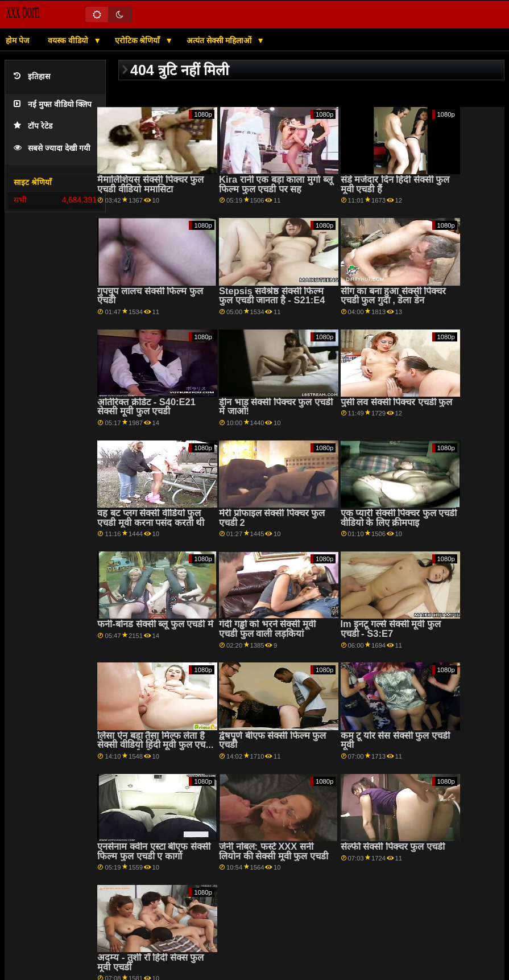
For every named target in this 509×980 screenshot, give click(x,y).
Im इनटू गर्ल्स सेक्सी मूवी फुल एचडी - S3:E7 (391, 629)
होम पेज (17, 40)
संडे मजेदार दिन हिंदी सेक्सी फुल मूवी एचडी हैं (395, 184)
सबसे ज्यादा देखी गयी (52, 148)
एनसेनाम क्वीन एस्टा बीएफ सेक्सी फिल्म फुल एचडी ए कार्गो (154, 851)
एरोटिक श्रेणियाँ (139, 40)
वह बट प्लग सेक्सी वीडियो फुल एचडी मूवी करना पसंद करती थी (151, 518)
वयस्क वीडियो (69, 40)
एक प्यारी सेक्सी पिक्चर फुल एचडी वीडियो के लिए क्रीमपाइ (399, 518)
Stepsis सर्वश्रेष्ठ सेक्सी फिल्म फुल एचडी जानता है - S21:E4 (272, 296)
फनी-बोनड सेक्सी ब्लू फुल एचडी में (155, 624)
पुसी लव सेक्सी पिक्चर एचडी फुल (397, 402)
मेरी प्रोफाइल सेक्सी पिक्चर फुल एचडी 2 (272, 518)
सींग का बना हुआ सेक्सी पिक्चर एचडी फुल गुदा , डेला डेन (394, 296)
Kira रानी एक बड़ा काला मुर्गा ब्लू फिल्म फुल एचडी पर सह (276, 184)
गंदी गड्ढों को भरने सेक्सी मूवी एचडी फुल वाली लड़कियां (267, 629)
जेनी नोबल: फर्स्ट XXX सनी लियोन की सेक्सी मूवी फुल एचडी (274, 851)
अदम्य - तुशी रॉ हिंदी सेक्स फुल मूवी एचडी (150, 962)
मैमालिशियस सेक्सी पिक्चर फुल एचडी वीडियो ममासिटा (150, 184)
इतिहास (32, 77)
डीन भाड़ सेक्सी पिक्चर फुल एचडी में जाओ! (276, 407)
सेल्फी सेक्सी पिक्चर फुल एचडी (393, 847)
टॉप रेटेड (33, 126)
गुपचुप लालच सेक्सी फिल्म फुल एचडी (150, 296)
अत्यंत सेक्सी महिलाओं (220, 40)
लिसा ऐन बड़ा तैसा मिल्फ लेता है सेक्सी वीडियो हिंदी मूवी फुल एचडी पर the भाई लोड (155, 745)
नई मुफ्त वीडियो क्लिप (53, 104)
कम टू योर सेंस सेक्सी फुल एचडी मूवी (396, 740)
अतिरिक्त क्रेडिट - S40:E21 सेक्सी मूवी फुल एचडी (146, 407)
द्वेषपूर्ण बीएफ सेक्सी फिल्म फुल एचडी (272, 740)
